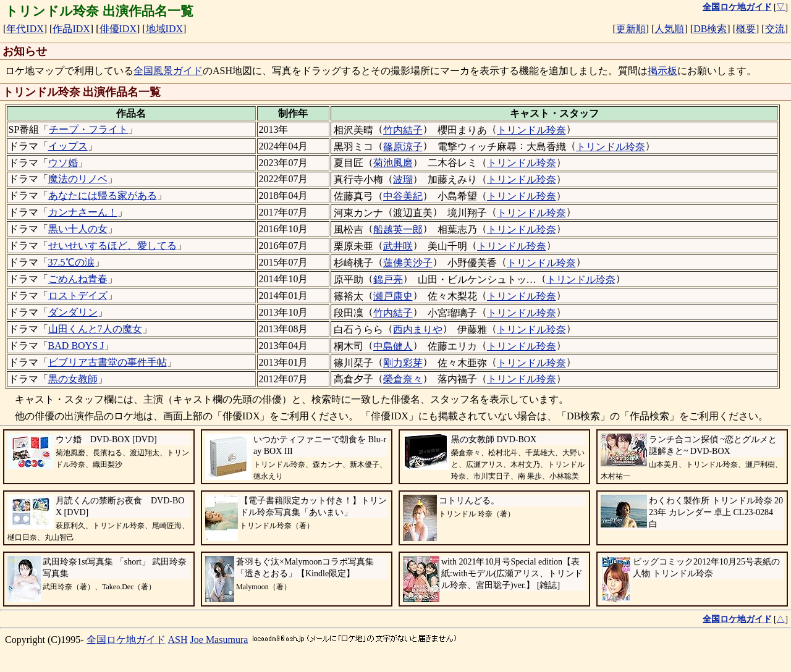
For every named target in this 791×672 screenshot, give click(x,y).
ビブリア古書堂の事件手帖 (108, 362)
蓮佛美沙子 (408, 263)
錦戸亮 (388, 279)
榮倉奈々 (403, 379)
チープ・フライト (88, 129)
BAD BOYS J (76, 346)
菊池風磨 (393, 163)
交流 (775, 29)
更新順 (631, 29)
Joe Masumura (219, 640)
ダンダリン (73, 312)
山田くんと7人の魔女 (95, 329)
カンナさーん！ (83, 212)
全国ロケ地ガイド (126, 640)
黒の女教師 (73, 379)
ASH (178, 640)
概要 (746, 29)
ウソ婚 (63, 163)
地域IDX (164, 29)
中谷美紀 (403, 196)
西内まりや (418, 330)
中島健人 (393, 346)
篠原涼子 (403, 147)
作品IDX (71, 29)
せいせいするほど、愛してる (112, 246)
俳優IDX (118, 29)
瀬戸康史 (393, 296)
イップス (68, 146)
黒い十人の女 (78, 229)
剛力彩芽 (403, 363)
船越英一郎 (398, 229)
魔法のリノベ (78, 179)
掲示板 (662, 71)
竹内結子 (403, 130)
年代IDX (25, 29)
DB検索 (710, 29)
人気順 (669, 29)
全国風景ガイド (168, 71)
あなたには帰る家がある (103, 195)
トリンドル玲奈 (531, 130)
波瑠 (403, 179)
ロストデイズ (78, 296)
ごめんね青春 (78, 279)
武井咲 (398, 246)
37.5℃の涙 (71, 262)
